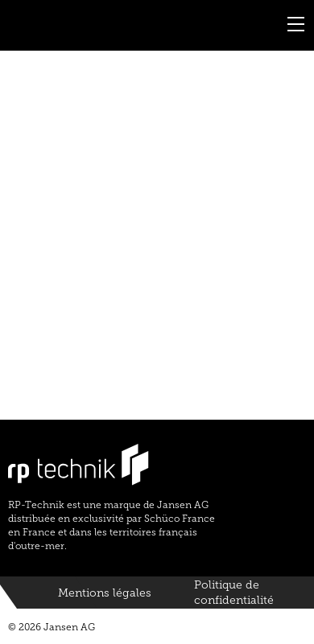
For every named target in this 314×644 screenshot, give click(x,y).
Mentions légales (105, 593)
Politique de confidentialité (234, 593)
